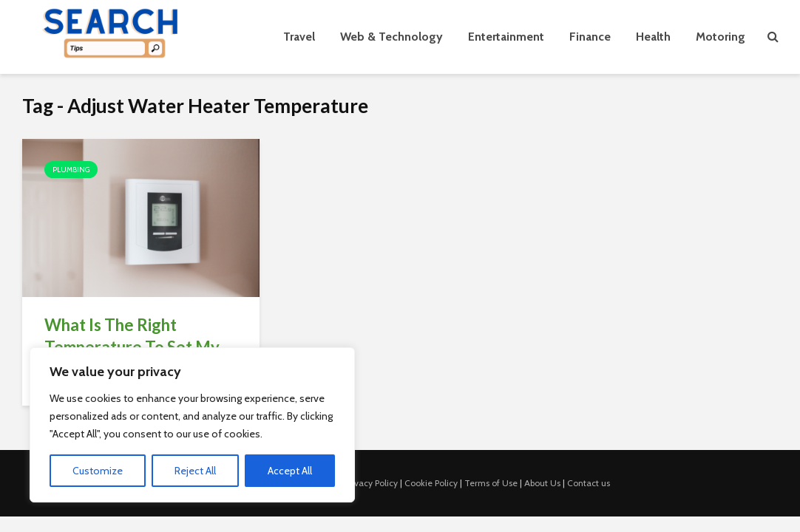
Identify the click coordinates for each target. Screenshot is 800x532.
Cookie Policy (431, 483)
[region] (192, 425)
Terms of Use (491, 483)
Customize (98, 471)
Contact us (589, 483)
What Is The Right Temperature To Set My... (137, 336)
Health (653, 37)
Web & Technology (391, 37)
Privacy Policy (371, 483)
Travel (299, 37)
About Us (542, 483)
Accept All (290, 471)
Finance (590, 37)
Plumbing (71, 170)
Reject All (195, 471)
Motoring (721, 37)
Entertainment (506, 37)
